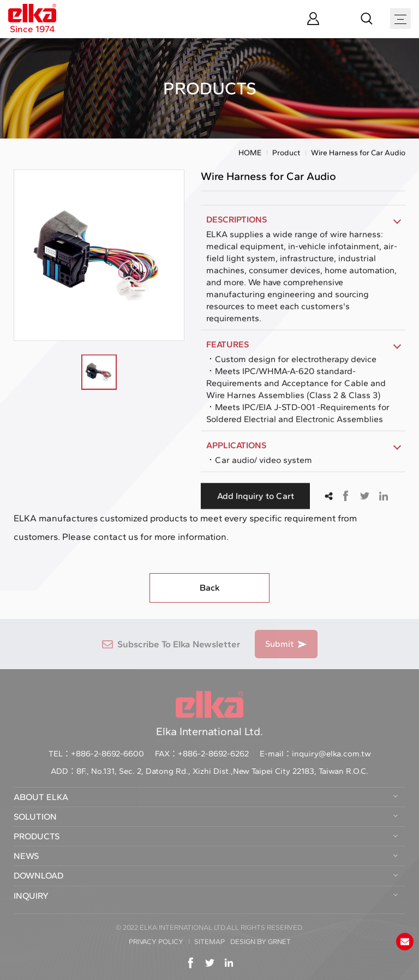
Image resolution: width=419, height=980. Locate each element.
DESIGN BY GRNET (261, 942)
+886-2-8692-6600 (107, 754)
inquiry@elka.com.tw (331, 754)
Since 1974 (32, 19)
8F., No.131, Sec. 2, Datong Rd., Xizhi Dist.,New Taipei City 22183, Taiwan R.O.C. (222, 771)
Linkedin (384, 497)
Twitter (364, 497)
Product (286, 154)
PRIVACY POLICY (156, 942)
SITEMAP (209, 942)
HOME (250, 154)
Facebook (345, 497)
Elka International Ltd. (209, 714)
